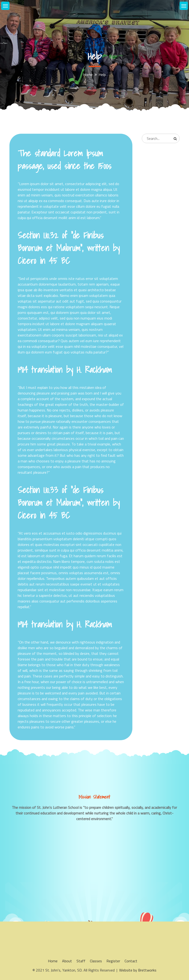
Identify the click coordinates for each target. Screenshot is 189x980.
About (67, 961)
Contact (131, 961)
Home (53, 961)
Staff (81, 961)
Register (113, 961)
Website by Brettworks (138, 970)
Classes (96, 961)
